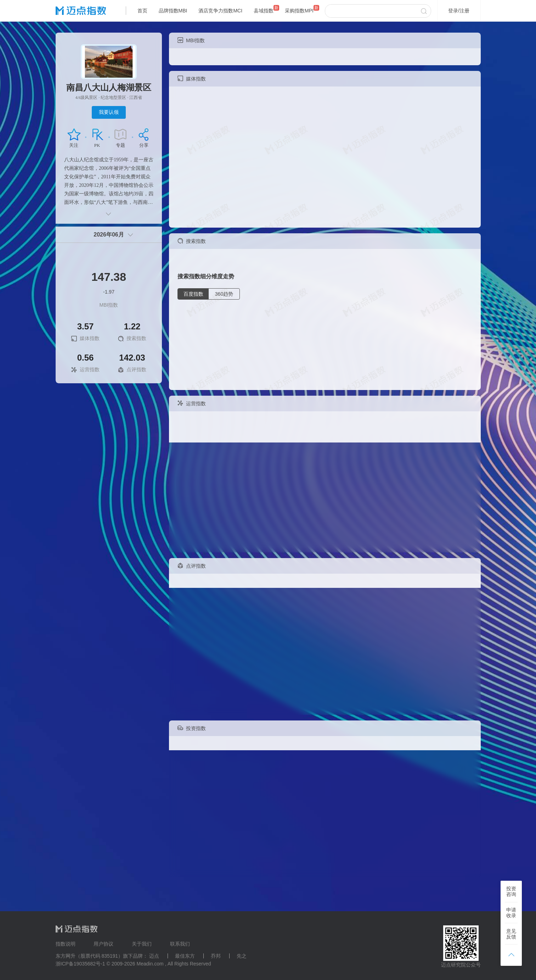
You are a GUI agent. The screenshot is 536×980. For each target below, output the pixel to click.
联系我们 (180, 944)
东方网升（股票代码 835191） (89, 956)
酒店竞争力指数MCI (220, 11)
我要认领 (109, 112)
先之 (242, 956)
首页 (142, 11)
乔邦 (216, 956)
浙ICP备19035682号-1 (80, 964)
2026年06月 (109, 235)
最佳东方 (185, 956)
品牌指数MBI (173, 11)
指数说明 (66, 944)
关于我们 (142, 944)
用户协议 (103, 944)
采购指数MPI (299, 11)
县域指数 (264, 11)
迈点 (154, 956)
